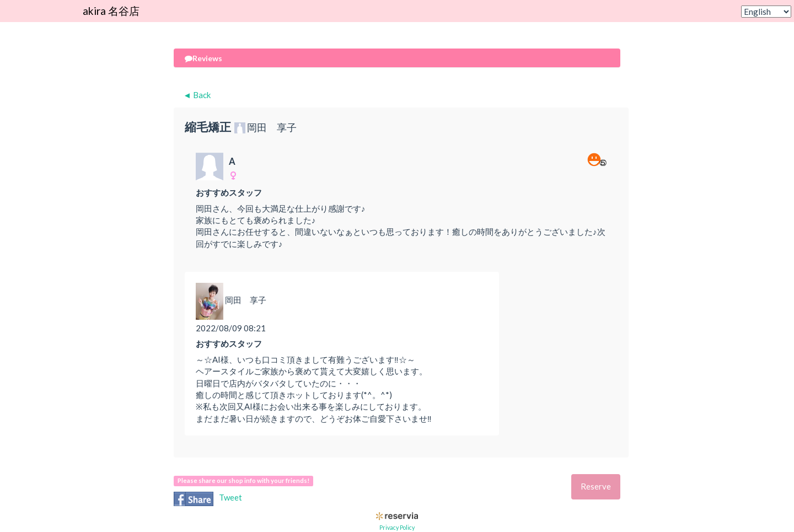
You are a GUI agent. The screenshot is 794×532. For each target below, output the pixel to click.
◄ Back (197, 95)
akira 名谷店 (111, 11)
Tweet (230, 497)
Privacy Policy (397, 528)
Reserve (596, 486)
